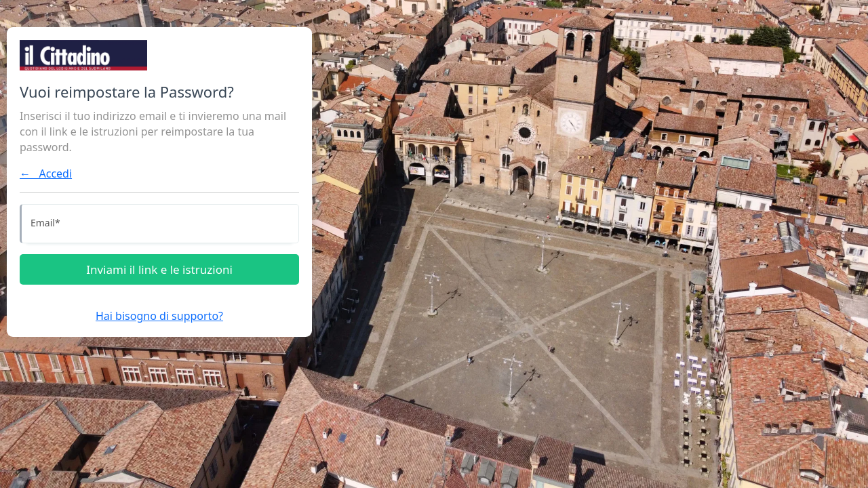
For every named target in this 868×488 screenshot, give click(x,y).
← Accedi (46, 174)
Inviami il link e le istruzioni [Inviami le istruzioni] (159, 269)
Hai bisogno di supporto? (159, 316)
